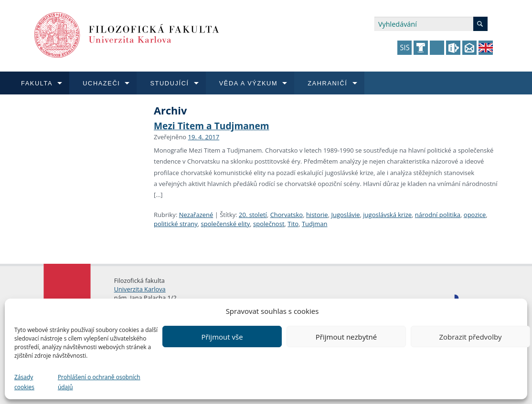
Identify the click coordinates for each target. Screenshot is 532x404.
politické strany (176, 224)
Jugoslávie (345, 215)
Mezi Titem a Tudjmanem (212, 126)
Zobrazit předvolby (470, 337)
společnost (269, 224)
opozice (475, 215)
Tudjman (315, 224)
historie (317, 215)
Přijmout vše (222, 337)
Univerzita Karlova (140, 289)
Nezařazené (196, 215)
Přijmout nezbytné (346, 337)
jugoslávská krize (387, 215)
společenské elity (226, 224)
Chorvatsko (287, 215)
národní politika (438, 215)
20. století (253, 215)
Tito (293, 224)
